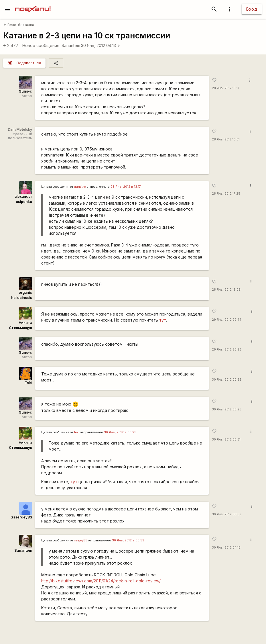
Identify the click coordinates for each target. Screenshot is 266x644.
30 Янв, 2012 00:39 (227, 514)
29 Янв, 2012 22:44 (227, 320)
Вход (252, 9)
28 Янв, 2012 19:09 (226, 290)
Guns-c (25, 91)
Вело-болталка (19, 25)
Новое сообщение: (41, 45)
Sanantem (71, 45)
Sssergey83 (21, 517)
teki (77, 432)
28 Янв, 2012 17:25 (226, 194)
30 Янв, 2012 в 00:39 (128, 540)
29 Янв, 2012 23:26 (227, 350)
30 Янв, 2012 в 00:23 (120, 432)
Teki (28, 382)
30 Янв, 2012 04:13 (101, 45)
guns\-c (80, 187)
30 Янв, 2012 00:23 (227, 380)
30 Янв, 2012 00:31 (226, 440)
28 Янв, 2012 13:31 (226, 139)
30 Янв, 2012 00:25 (227, 409)
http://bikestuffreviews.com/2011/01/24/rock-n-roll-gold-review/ (101, 581)
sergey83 (81, 540)
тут (163, 320)
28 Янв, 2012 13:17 (226, 88)
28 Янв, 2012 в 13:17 (126, 187)
